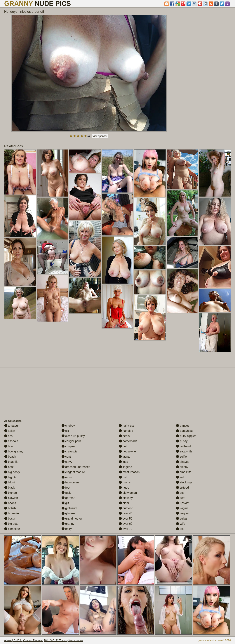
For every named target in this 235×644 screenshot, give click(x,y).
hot (123, 446)
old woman (128, 493)
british (10, 508)
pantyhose (185, 431)
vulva (181, 519)
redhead (183, 446)
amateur (12, 426)
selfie (181, 457)
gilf (65, 503)
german (68, 498)
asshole (11, 441)
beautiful (12, 462)
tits (180, 493)
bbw (9, 446)
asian (10, 431)
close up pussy (73, 436)
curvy (67, 462)
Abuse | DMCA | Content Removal (24, 640)
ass (8, 436)
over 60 (126, 524)
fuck (66, 493)
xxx (180, 529)
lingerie (126, 467)
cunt (66, 457)
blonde (11, 493)
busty (10, 519)
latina (124, 457)
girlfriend (69, 508)
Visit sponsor (100, 136)
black (10, 488)
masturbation (129, 472)
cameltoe (12, 529)
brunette (12, 513)
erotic (67, 477)
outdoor (126, 508)
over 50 (126, 519)
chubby (68, 426)
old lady (126, 498)
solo (181, 477)
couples (69, 446)
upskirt (182, 503)
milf (123, 477)
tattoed (182, 488)
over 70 (126, 529)
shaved (183, 462)
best (9, 467)
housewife (127, 451)
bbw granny (14, 451)
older (124, 503)
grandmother (72, 519)
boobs (10, 503)
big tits (10, 477)
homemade (128, 441)
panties (183, 426)
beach (10, 457)
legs (123, 462)
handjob (126, 431)
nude (124, 488)
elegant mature (73, 472)
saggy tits (184, 451)
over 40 (126, 513)
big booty (12, 472)
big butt (11, 524)
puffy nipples (186, 436)
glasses (68, 513)
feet (66, 488)
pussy (182, 441)
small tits (184, 472)
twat (181, 498)
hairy (67, 529)
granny (68, 524)
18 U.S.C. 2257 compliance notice (63, 640)
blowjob (11, 498)
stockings (184, 482)
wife (181, 524)
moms (125, 482)
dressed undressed (76, 467)
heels (124, 436)
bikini (9, 482)
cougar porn (71, 441)
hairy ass (127, 426)
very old (183, 513)
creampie (69, 451)
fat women (70, 482)
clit (65, 431)
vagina (182, 508)
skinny (182, 467)
